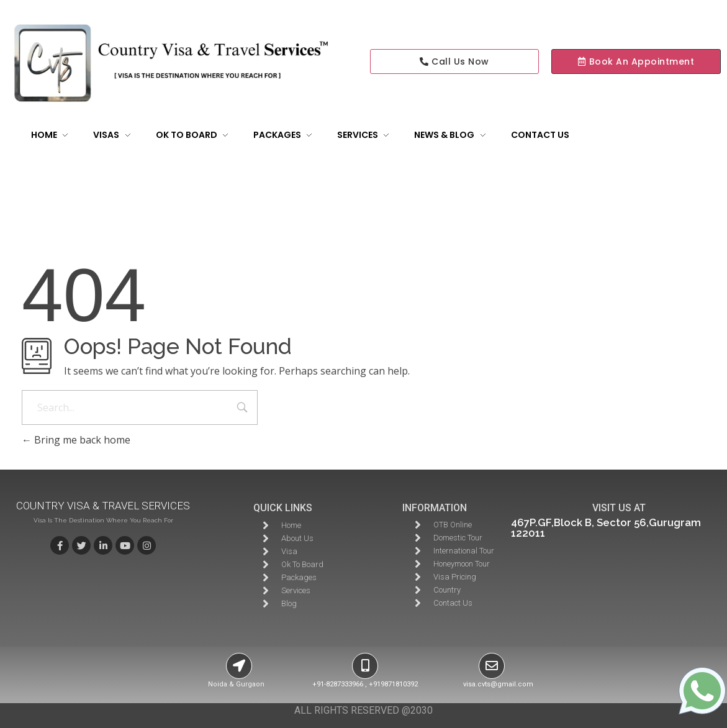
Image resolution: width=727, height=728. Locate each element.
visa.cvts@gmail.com (498, 684)
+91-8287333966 (338, 684)
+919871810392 (393, 684)
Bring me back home (76, 440)
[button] (636, 61)
